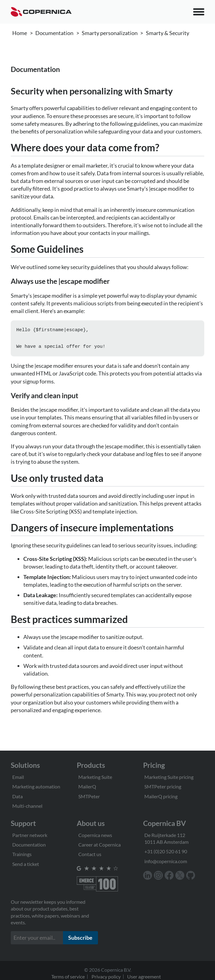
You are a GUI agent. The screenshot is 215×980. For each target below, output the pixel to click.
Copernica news (95, 835)
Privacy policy (106, 976)
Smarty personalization (110, 33)
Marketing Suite (95, 777)
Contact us (90, 854)
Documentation (54, 33)
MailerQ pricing (161, 796)
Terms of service (68, 976)
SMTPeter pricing (163, 786)
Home (20, 33)
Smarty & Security (168, 33)
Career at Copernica (100, 845)
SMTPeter (89, 796)
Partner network (30, 835)
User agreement (144, 976)
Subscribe (80, 938)
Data (18, 796)
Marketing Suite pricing (169, 777)
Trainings (22, 854)
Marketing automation (36, 786)
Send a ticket (26, 864)
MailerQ (87, 786)
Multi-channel (27, 806)
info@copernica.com (166, 861)
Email (18, 777)
